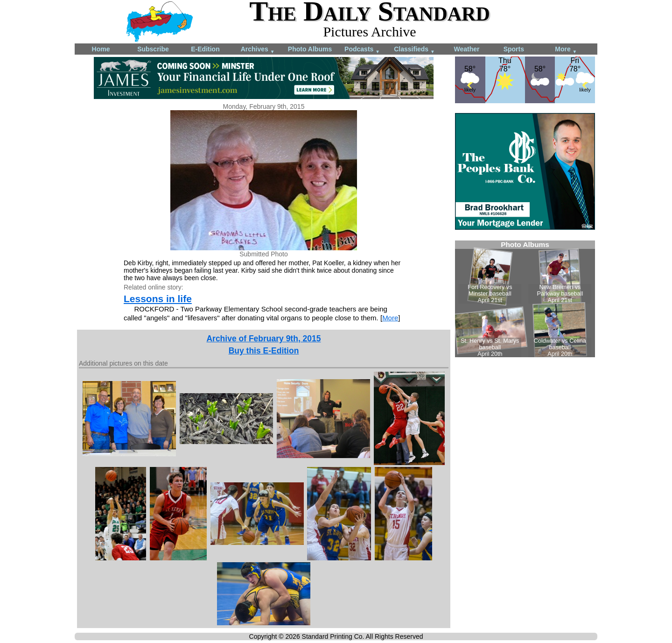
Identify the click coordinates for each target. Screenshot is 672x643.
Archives (258, 50)
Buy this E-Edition (264, 351)
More (566, 50)
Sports (514, 49)
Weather (467, 49)
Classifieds (414, 50)
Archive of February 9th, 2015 (263, 339)
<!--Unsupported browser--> (525, 299)
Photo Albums (310, 49)
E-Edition (205, 49)
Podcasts (362, 50)
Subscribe (153, 49)
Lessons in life (158, 299)
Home (101, 49)
